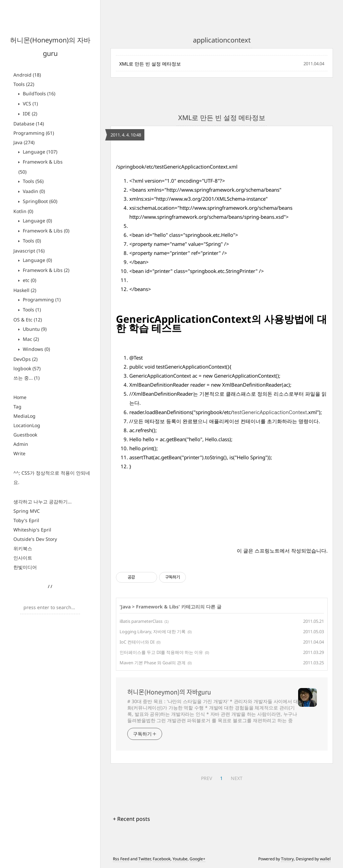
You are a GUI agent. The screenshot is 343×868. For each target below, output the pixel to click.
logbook (27, 368)
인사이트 (23, 558)
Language (39, 152)
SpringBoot (39, 201)
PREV (207, 778)
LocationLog (27, 425)
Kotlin (23, 211)
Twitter (145, 859)
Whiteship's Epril (32, 530)
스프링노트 (267, 551)
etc (29, 280)
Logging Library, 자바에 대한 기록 (153, 632)
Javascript (29, 251)
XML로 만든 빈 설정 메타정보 (150, 64)
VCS (30, 104)
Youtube (180, 859)
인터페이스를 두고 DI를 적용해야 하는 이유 (161, 652)
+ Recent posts (131, 819)
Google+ (197, 859)
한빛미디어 (25, 567)
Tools (24, 84)
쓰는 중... (26, 378)
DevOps (25, 359)
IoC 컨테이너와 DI (137, 642)
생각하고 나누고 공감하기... (43, 502)
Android (27, 75)
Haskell (25, 290)
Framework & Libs (45, 231)
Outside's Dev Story (35, 539)
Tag (17, 407)
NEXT (237, 778)
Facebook (162, 859)
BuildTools (38, 93)
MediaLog (24, 416)
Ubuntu (34, 329)
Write (19, 453)
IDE (29, 114)
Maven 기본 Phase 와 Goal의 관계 (153, 663)
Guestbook (25, 435)
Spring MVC (27, 511)
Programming (34, 133)
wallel (325, 859)
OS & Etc (28, 320)
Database (29, 124)
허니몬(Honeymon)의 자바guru (169, 692)
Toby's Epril (26, 520)
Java (24, 142)
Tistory (287, 859)
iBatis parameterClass (141, 621)
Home (20, 397)
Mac (30, 339)
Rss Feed (121, 859)
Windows (36, 349)
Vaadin (33, 191)
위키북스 (23, 548)
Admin (21, 444)
